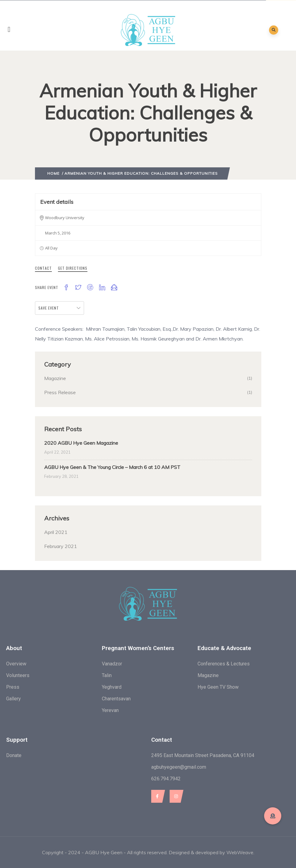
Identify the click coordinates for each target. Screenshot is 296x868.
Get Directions (73, 268)
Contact (43, 268)
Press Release (60, 392)
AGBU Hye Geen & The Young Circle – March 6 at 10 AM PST (112, 467)
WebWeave (240, 852)
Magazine (55, 378)
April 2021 (56, 532)
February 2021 (61, 546)
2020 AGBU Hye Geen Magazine (81, 443)
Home (53, 173)
